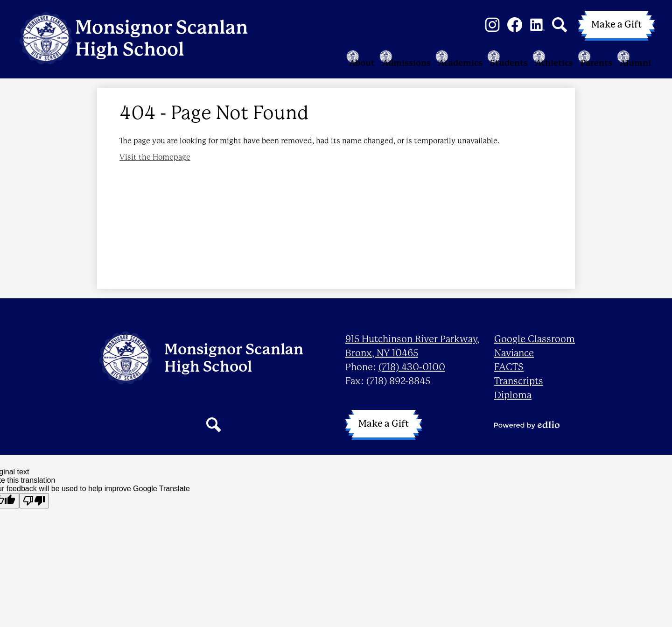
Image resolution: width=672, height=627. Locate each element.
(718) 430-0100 (412, 367)
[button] (273, 64)
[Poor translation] (34, 501)
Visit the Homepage (155, 172)
